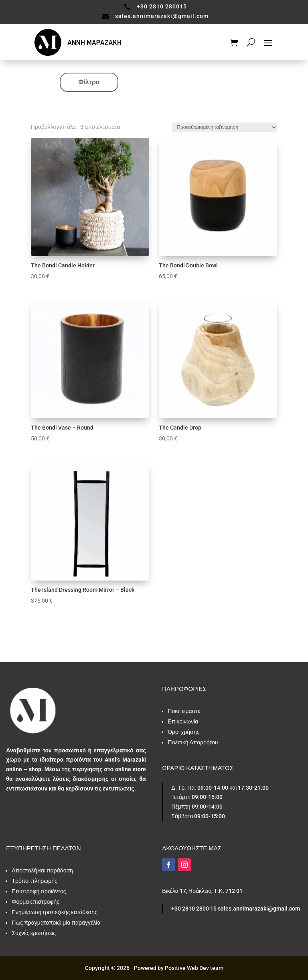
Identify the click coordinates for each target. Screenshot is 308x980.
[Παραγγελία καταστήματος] (225, 127)
